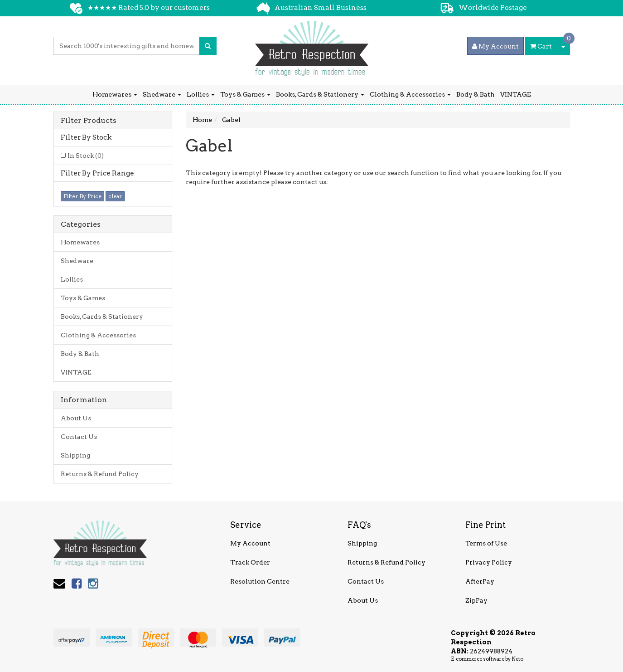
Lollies (201, 94)
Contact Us (79, 437)
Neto (517, 659)
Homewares (115, 94)
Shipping (75, 455)
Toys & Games (245, 94)
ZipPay (476, 600)
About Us (76, 418)
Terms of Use (486, 543)
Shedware (162, 94)
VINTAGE (516, 94)
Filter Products (89, 121)
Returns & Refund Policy (100, 474)
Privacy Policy (489, 562)
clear (115, 196)
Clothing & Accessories (410, 94)
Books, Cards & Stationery (320, 94)
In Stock (86, 156)
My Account (250, 543)
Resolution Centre (260, 581)
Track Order (250, 562)
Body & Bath (476, 94)
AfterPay (480, 581)
